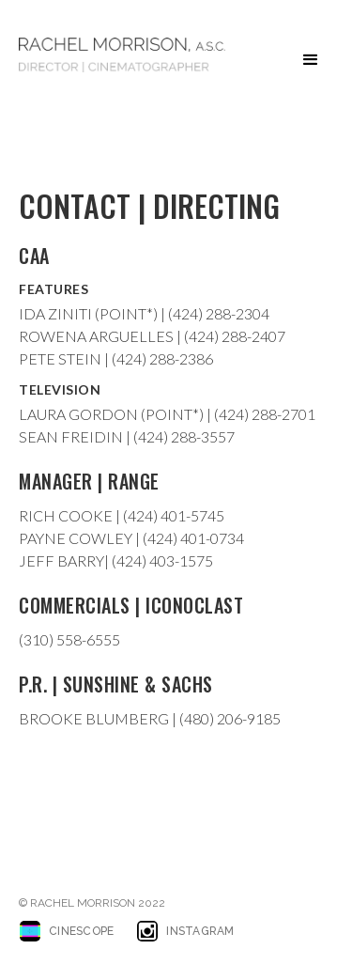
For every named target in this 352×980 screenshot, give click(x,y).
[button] (311, 60)
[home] (122, 55)
